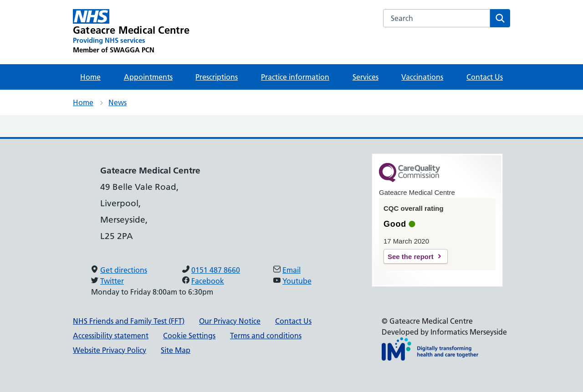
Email (291, 270)
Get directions (124, 270)
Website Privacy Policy (110, 350)
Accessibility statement (111, 336)
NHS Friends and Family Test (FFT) (129, 321)
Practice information (295, 77)
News (118, 102)
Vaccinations (422, 77)
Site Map (176, 350)
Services (366, 77)
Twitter (112, 281)
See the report (411, 257)
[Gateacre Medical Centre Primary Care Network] (131, 32)
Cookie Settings (189, 336)
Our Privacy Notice (230, 321)
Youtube (297, 281)
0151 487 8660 (216, 270)
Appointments (148, 77)
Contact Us (485, 77)
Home (90, 77)
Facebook (208, 281)
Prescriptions (217, 77)
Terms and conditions (266, 336)
